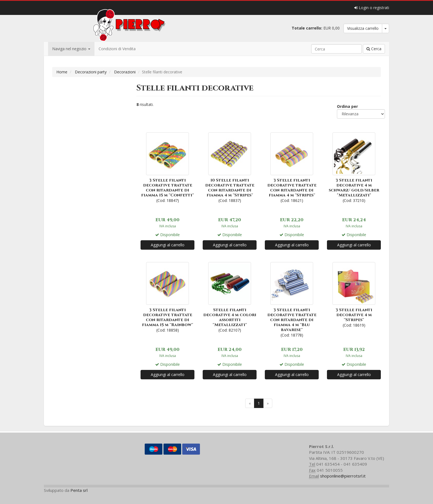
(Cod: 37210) (354, 167)
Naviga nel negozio (71, 49)
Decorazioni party (91, 72)
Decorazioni (125, 72)
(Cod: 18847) (167, 167)
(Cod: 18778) (292, 299)
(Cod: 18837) (230, 167)
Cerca (374, 49)
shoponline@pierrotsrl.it (343, 476)
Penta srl (79, 490)
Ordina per (347, 106)
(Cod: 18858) (167, 297)
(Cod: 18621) (292, 167)
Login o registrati (372, 8)
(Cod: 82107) (230, 297)
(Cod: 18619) (354, 294)
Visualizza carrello (363, 28)
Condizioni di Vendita (117, 49)
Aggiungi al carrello (168, 245)
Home (62, 72)
